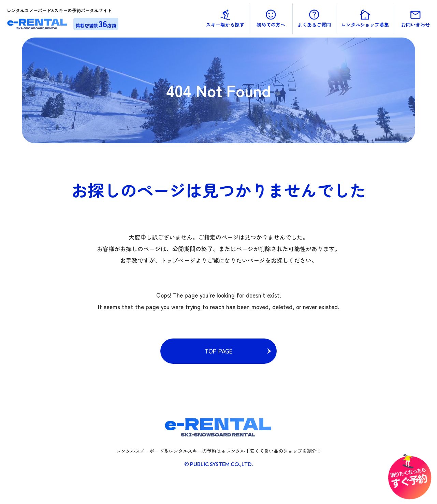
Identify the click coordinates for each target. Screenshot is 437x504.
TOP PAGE (218, 351)
